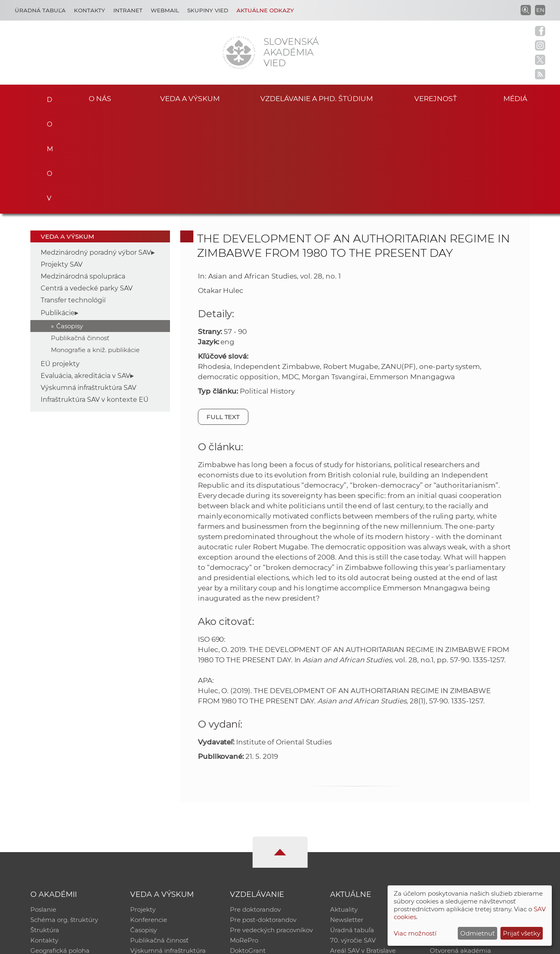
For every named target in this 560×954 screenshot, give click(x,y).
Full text (223, 315)
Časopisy (70, 224)
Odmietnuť (477, 933)
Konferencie (149, 819)
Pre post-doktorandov (263, 819)
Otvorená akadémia (460, 851)
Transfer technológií (73, 198)
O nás (100, 98)
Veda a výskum (190, 98)
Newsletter (347, 819)
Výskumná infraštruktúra (168, 851)
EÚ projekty (60, 262)
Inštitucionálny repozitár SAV (474, 808)
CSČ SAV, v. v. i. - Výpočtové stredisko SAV (153, 944)
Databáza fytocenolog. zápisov (476, 829)
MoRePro (244, 840)
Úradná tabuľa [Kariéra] (40, 10)
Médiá (517, 98)
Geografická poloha (60, 851)
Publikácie (58, 211)
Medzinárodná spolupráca (83, 174)
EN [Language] (540, 10)
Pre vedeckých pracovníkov (271, 829)
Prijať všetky (522, 933)
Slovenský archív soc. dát (467, 819)
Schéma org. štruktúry (64, 819)
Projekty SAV (62, 162)
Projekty (143, 808)
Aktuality (344, 808)
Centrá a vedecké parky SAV (87, 186)
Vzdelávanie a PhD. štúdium (317, 98)
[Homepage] (239, 53)
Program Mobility (256, 861)
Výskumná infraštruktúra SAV (88, 286)
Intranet (128, 10)
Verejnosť (436, 98)
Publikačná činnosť (80, 236)
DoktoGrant (248, 851)
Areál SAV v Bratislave (363, 851)
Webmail (165, 10)
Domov (47, 97)
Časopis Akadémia (458, 840)
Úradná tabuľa (352, 829)
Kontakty (90, 10)
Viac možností (415, 933)
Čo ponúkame (352, 861)
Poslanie (43, 808)
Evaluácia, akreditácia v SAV (85, 274)
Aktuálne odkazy (265, 10)
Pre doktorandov (255, 808)
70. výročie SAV (353, 840)
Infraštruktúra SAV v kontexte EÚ (95, 298)
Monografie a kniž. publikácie (95, 248)
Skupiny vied (208, 10)
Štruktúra (45, 829)
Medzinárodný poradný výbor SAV (96, 151)
